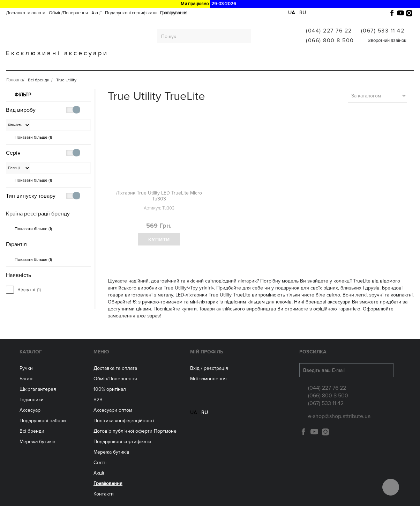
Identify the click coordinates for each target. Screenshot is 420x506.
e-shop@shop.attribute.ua (339, 416)
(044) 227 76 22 (329, 31)
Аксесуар (30, 410)
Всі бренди (281, 64)
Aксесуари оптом (113, 410)
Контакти (104, 494)
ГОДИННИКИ (152, 64)
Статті (100, 463)
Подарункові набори (43, 421)
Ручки (38, 64)
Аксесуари (191, 64)
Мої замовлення (208, 379)
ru (303, 13)
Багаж (65, 64)
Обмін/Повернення (68, 13)
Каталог (31, 352)
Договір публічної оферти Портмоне (135, 431)
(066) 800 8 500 (330, 41)
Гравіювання (323, 64)
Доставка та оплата (26, 13)
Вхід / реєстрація (209, 368)
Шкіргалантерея (105, 64)
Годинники (32, 400)
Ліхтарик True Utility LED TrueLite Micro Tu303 (159, 196)
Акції (96, 13)
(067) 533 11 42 (383, 31)
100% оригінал (110, 389)
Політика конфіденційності (124, 421)
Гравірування (174, 13)
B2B (98, 400)
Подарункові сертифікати (131, 13)
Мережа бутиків (236, 64)
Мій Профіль (207, 352)
